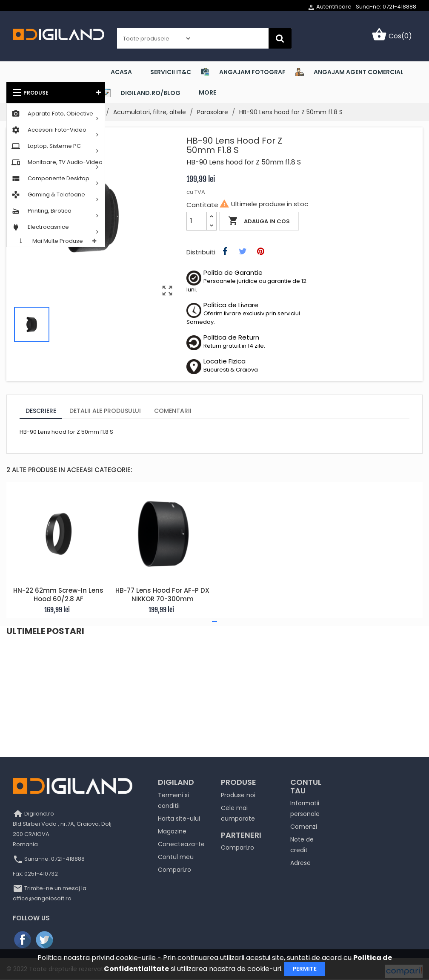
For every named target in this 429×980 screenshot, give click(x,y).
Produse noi (238, 795)
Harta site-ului (179, 819)
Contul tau (306, 786)
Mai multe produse (58, 241)
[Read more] (25, 690)
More (207, 92)
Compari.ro (174, 870)
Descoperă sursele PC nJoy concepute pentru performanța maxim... (212, 669)
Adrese (300, 863)
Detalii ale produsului (105, 411)
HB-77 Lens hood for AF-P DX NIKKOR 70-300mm (162, 595)
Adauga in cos (259, 221)
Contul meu (176, 857)
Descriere (41, 411)
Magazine (172, 831)
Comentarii (173, 411)
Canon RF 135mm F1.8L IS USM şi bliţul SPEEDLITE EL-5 (351, 664)
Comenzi (304, 827)
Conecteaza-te (181, 844)
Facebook (23, 940)
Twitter (45, 940)
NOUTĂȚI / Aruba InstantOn (61, 660)
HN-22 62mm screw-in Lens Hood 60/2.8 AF (58, 595)
